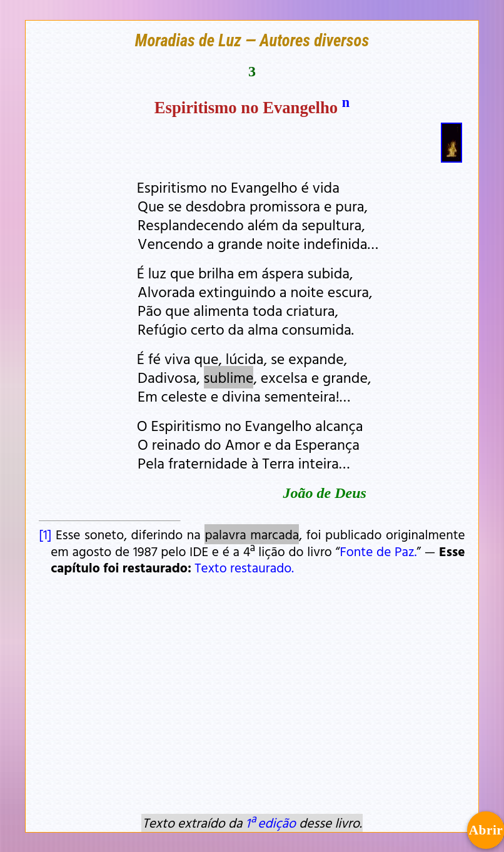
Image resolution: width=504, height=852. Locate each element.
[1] (45, 534)
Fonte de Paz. (378, 551)
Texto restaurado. (244, 567)
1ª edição (271, 823)
